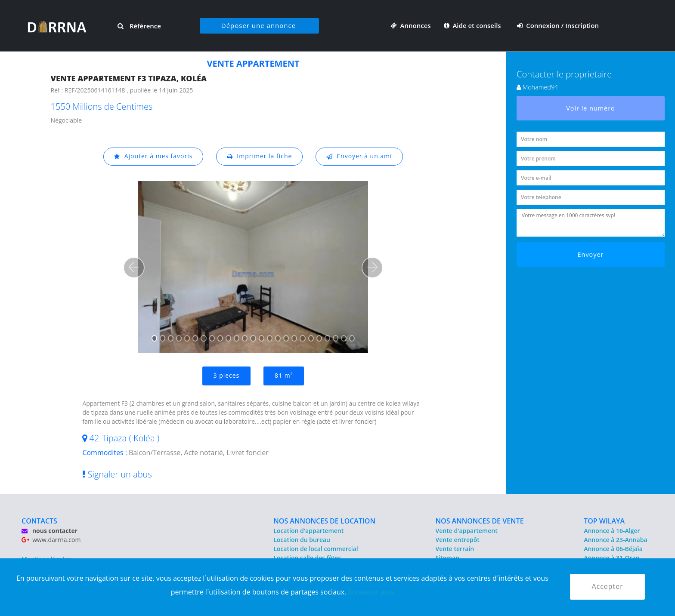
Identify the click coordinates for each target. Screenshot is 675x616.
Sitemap (447, 558)
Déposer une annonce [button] (259, 25)
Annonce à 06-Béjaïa (613, 549)
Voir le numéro (591, 108)
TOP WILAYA (604, 521)
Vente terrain (455, 549)
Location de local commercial (316, 549)
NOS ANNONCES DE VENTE (480, 521)
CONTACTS (39, 521)
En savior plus (371, 592)
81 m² (284, 376)
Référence (139, 26)
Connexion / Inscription (558, 25)
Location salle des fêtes (307, 558)
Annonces (411, 25)
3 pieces (226, 376)
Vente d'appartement (467, 531)
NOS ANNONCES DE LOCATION (324, 521)
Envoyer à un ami (359, 156)
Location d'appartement (308, 531)
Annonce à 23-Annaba (615, 540)
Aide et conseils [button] (473, 25)
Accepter (607, 587)
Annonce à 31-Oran (612, 558)
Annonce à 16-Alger (612, 531)
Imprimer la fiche (260, 156)
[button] (134, 268)
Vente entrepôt (458, 540)
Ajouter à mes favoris (153, 156)
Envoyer (591, 254)
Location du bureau (302, 540)
